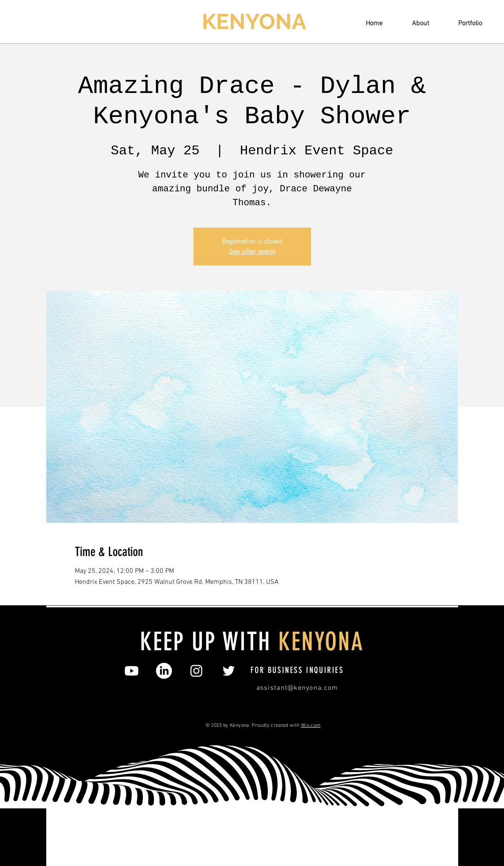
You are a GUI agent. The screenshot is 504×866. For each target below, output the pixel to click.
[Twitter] (229, 671)
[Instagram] (196, 671)
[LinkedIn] (164, 671)
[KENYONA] (255, 22)
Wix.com (311, 726)
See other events (252, 251)
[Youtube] (132, 671)
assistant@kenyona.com (297, 688)
